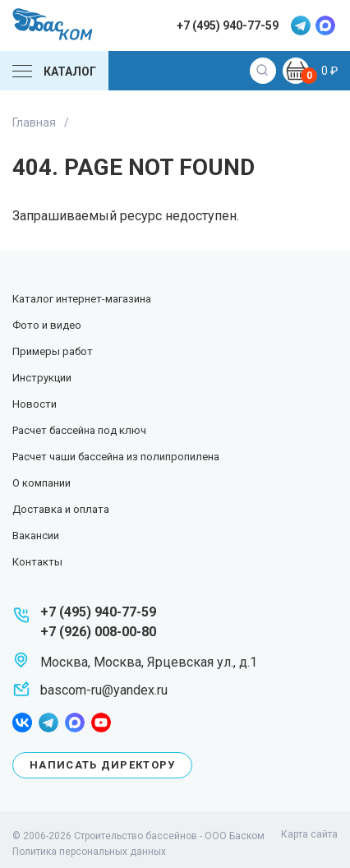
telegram (301, 25)
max (325, 25)
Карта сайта (309, 834)
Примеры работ (53, 351)
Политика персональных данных (89, 852)
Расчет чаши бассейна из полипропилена (116, 457)
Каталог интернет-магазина (82, 299)
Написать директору (102, 765)
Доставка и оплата (61, 509)
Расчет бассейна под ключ (79, 430)
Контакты (37, 562)
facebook (22, 723)
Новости (35, 404)
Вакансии (36, 536)
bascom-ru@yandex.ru (104, 690)
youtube (101, 723)
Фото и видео (47, 325)
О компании (41, 483)
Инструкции (42, 378)
